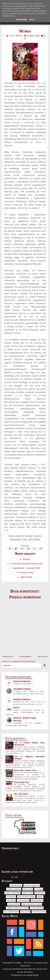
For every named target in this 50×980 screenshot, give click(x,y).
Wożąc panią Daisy (21, 782)
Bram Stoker (28, 889)
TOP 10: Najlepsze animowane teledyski (29, 757)
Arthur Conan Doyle (32, 885)
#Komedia (29, 536)
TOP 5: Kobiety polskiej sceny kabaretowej (29, 744)
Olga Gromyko (23, 900)
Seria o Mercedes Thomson (32, 904)
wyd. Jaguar (25, 912)
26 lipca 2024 (33, 36)
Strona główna (25, 656)
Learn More (22, 20)
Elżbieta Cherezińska (13, 893)
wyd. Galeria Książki (11, 912)
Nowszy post (8, 656)
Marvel (40, 897)
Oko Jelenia (11, 900)
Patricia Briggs (37, 900)
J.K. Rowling (11, 897)
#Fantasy (20, 536)
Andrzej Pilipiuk (16, 885)
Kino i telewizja (34, 540)
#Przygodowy (16, 540)
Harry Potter (28, 893)
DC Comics (39, 889)
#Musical (38, 536)
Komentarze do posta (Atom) (23, 661)
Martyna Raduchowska (26, 897)
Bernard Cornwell (14, 889)
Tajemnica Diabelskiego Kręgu (17, 908)
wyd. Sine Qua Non (39, 912)
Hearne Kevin (40, 893)
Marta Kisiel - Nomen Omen (25, 770)
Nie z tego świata (21, 794)
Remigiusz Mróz (14, 904)
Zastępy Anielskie (37, 908)
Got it (32, 20)
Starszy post (42, 656)
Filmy (25, 540)
